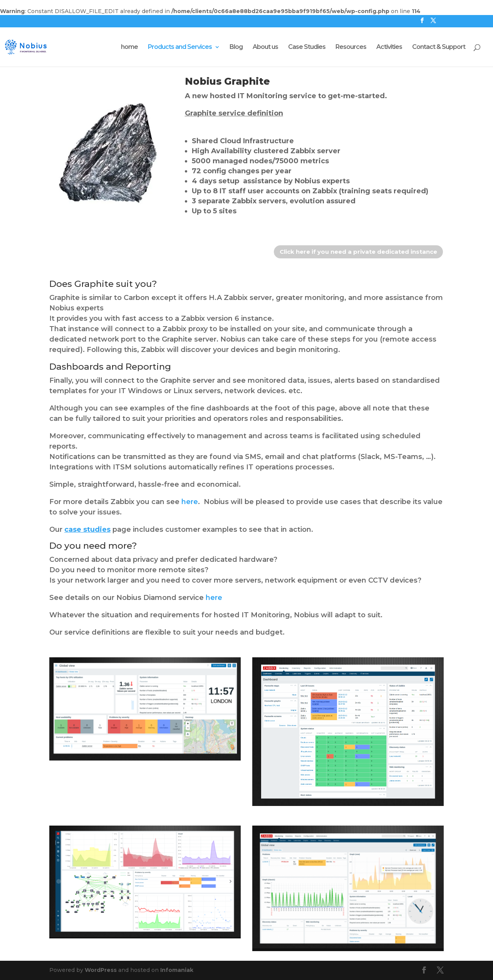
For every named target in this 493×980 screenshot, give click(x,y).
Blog (236, 47)
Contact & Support (439, 47)
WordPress (101, 970)
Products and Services (180, 47)
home (129, 47)
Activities (389, 47)
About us (265, 47)
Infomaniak (177, 970)
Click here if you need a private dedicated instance (358, 252)
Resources (351, 47)
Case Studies (307, 47)
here (190, 502)
